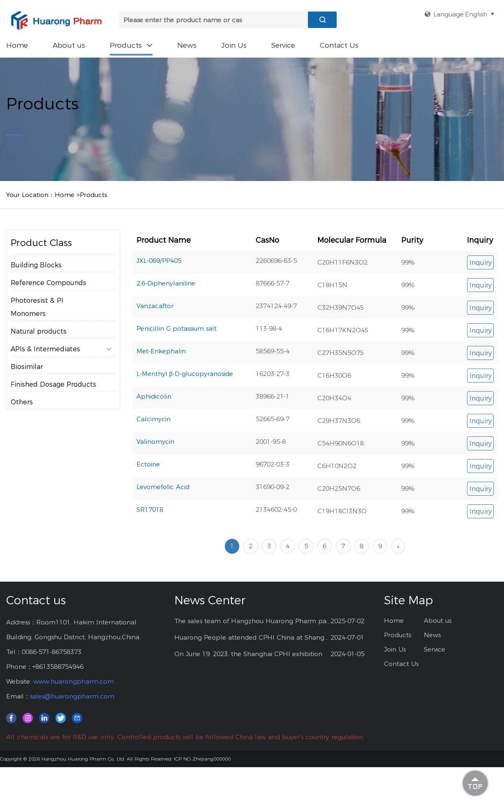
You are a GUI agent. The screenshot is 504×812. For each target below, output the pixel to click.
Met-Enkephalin (161, 351)
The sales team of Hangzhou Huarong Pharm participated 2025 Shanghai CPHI (253, 621)
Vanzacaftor (155, 306)
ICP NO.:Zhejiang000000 (202, 759)
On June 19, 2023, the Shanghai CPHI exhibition (248, 654)
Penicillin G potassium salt (177, 328)
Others (22, 402)
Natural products (39, 331)
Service (283, 45)
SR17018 (150, 509)
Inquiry (481, 263)
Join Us (234, 45)
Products (131, 45)
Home (17, 45)
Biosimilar (27, 367)
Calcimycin (154, 419)
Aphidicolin (154, 396)
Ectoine (148, 464)
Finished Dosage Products (53, 384)
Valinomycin (155, 442)
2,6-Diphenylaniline (166, 283)
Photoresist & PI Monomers (37, 307)
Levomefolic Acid (163, 487)
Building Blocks (36, 265)
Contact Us (339, 45)
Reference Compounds (49, 283)
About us (69, 45)
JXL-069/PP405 (159, 261)
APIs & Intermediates (61, 349)
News (187, 45)
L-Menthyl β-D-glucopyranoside (185, 374)
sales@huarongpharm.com (72, 696)
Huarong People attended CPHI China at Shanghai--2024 (253, 637)
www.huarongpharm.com (74, 681)
